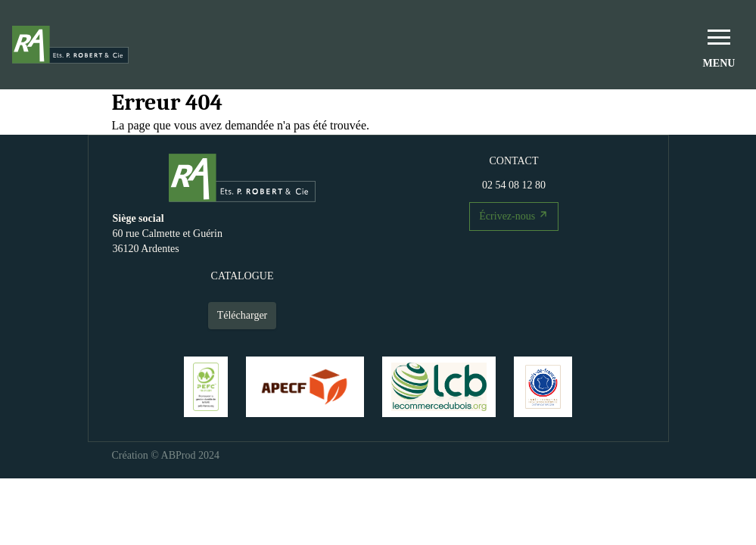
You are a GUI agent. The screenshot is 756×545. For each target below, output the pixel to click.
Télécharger (243, 315)
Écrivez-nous (515, 214)
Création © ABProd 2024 (166, 455)
